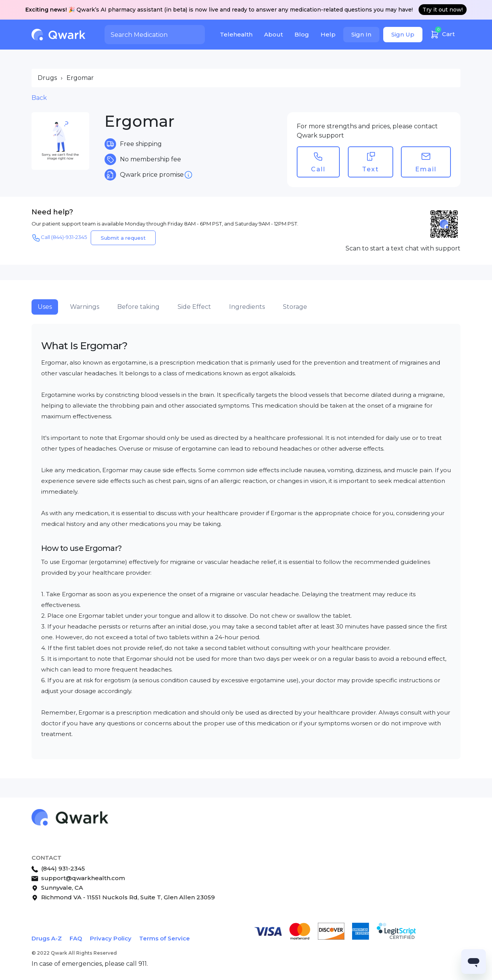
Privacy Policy (111, 938)
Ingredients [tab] (247, 307)
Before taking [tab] (138, 307)
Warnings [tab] (85, 307)
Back (39, 98)
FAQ (76, 938)
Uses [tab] (45, 307)
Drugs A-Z (47, 938)
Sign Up (403, 34)
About (273, 34)
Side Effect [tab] (194, 307)
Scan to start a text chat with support (403, 248)
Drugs (47, 78)
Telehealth (236, 34)
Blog (302, 34)
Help (328, 34)
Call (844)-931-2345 (59, 238)
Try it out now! (443, 10)
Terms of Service (165, 938)
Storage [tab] (295, 307)
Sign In (361, 34)
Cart (442, 33)
